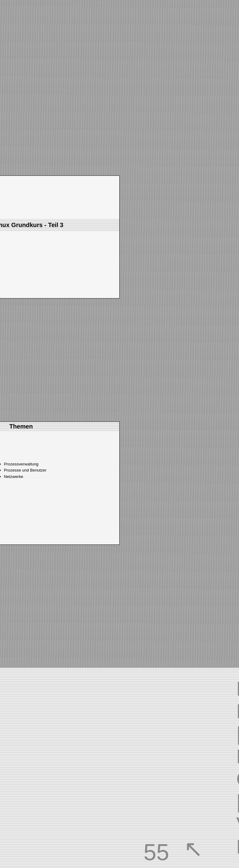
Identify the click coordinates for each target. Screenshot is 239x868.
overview (206, 849)
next (30, 114)
